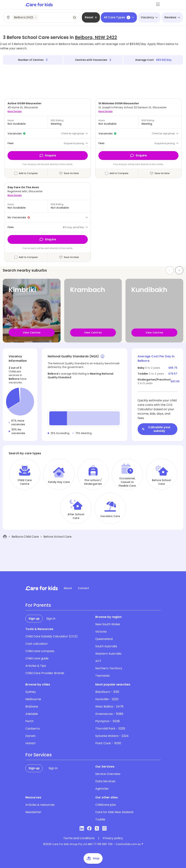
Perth (29, 721)
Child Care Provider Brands (45, 673)
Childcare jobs (106, 805)
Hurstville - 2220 (107, 699)
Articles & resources (40, 805)
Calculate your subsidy (156, 429)
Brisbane (32, 707)
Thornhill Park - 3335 (110, 729)
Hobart (31, 743)
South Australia (106, 646)
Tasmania (102, 676)
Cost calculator (37, 644)
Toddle (100, 819)
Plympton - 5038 (108, 721)
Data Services (105, 781)
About (68, 588)
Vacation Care (110, 516)
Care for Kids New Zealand (114, 812)
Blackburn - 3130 (107, 692)
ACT (98, 661)
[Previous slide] (170, 270)
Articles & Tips (36, 666)
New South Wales (108, 624)
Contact (83, 588)
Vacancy (149, 17)
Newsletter (33, 812)
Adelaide (32, 714)
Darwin (30, 736)
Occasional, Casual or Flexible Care (127, 482)
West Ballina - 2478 (109, 707)
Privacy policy (113, 838)
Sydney (31, 692)
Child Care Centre (25, 482)
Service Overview (108, 774)
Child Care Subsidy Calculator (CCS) (52, 636)
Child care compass (40, 651)
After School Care (76, 516)
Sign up (34, 619)
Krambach (88, 290)
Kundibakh (149, 290)
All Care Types (119, 17)
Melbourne (33, 699)
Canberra (32, 729)
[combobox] (42, 17)
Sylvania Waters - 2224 (112, 736)
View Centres (32, 333)
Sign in (51, 619)
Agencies (102, 789)
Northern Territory (109, 668)
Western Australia (108, 654)
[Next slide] (179, 270)
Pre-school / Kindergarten (93, 482)
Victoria (101, 632)
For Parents (38, 605)
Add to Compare (28, 173)
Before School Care (161, 482)
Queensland (104, 639)
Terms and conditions (79, 838)
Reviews (172, 17)
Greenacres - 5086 (109, 714)
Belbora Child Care (25, 537)
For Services (39, 755)
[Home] (5, 537)
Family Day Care (59, 482)
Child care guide (37, 658)
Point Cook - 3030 (108, 743)
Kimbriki (22, 290)
